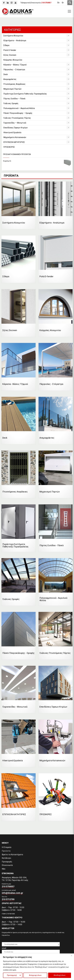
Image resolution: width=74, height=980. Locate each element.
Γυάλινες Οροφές (11, 103)
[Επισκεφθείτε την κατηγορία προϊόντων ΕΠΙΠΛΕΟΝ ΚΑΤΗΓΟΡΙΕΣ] (19, 797)
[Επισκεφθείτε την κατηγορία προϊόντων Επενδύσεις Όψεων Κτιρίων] (56, 690)
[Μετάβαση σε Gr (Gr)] (63, 3)
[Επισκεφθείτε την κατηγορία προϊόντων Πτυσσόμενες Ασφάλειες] (19, 474)
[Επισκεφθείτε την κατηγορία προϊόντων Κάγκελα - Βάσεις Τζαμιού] (19, 367)
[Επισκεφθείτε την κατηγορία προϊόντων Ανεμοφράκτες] (56, 421)
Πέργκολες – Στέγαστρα (14, 70)
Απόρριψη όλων (35, 975)
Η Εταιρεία (7, 847)
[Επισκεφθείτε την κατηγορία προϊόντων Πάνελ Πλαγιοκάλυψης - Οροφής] (19, 636)
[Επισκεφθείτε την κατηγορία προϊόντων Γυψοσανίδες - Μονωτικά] (19, 690)
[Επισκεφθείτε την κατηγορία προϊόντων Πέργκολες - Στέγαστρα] (56, 367)
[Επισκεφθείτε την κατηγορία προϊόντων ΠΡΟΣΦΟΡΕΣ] (56, 797)
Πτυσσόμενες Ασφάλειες (14, 84)
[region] (37, 967)
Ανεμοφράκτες (10, 79)
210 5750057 (8, 886)
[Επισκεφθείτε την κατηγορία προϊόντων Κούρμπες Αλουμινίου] (56, 313)
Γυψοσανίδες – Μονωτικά (15, 123)
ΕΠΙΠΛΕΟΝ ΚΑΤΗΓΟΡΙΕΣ (14, 142)
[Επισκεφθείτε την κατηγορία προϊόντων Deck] (19, 421)
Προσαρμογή (12, 975)
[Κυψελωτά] (37, 161)
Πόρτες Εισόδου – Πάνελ (14, 99)
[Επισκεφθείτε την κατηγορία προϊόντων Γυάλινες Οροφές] (19, 582)
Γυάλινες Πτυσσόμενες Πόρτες (17, 118)
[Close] (71, 956)
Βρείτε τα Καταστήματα (12, 855)
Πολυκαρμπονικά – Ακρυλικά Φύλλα (19, 108)
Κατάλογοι (6, 858)
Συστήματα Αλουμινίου (13, 36)
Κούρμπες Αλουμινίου (13, 60)
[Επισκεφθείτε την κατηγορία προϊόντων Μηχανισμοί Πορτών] (56, 474)
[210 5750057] (46, 3)
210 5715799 (8, 899)
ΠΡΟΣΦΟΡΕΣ (9, 147)
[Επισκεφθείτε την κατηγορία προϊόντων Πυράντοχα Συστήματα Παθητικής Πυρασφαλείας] (19, 528)
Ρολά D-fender (10, 50)
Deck (6, 74)
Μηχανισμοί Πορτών (12, 89)
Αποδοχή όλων (60, 975)
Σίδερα (6, 45)
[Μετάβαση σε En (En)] (58, 3)
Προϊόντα (6, 851)
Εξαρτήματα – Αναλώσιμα (15, 40)
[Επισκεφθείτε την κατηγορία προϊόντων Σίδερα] (19, 259)
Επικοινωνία (7, 865)
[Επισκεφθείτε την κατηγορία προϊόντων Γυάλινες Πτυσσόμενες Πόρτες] (56, 636)
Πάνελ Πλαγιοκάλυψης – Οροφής (18, 113)
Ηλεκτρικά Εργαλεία (12, 132)
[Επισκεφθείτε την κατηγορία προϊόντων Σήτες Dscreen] (19, 313)
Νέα (4, 869)
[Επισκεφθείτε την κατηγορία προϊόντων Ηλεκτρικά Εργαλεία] (19, 743)
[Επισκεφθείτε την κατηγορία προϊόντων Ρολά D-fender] (56, 259)
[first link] (70, 3)
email (4, 948)
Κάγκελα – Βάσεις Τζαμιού (15, 65)
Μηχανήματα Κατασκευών (15, 137)
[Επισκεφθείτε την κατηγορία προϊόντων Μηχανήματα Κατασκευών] (56, 743)
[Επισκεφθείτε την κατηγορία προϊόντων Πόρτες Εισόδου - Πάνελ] (56, 528)
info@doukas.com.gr (12, 893)
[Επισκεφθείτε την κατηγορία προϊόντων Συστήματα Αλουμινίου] (19, 205)
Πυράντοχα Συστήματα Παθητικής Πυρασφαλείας (25, 94)
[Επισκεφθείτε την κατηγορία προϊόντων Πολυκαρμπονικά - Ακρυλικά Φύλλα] (56, 582)
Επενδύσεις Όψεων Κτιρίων (16, 128)
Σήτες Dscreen (10, 55)
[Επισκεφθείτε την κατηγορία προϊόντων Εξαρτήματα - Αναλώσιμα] (56, 205)
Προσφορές (7, 862)
